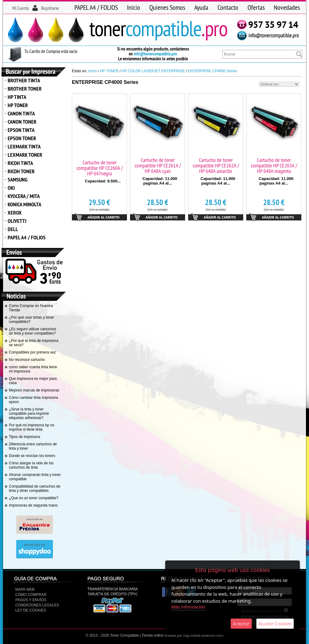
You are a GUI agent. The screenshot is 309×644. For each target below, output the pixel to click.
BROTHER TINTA (24, 80)
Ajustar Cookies (275, 624)
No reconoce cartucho (27, 360)
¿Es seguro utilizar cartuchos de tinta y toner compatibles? (33, 331)
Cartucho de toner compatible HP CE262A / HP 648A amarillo (216, 165)
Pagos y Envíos (31, 600)
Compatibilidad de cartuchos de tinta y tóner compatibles (35, 489)
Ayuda (201, 7)
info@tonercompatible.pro (155, 54)
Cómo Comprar (31, 595)
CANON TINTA (21, 113)
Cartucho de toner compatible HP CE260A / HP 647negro (100, 168)
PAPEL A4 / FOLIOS (96, 7)
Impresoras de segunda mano (33, 505)
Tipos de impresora (24, 437)
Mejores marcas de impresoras (34, 390)
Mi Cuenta (20, 8)
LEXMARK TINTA (24, 146)
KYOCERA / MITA (24, 196)
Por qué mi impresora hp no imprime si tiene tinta (32, 427)
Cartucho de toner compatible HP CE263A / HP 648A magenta (274, 165)
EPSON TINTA (21, 130)
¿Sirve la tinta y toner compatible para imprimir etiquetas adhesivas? (29, 414)
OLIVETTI (17, 221)
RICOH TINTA (20, 163)
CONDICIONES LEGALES (37, 605)
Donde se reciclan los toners (32, 456)
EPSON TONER (22, 138)
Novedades (287, 7)
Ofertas (256, 7)
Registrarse (50, 8)
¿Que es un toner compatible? (34, 498)
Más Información (188, 607)
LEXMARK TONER (25, 155)
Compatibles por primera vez (32, 352)
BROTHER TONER (25, 89)
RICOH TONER (21, 171)
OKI (11, 188)
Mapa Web (25, 590)
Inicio (134, 7)
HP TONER (18, 105)
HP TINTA (17, 97)
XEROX (15, 213)
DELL (13, 229)
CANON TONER (22, 122)
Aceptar (241, 624)
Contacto (228, 7)
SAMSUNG (18, 180)
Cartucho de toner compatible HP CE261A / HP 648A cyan (158, 165)
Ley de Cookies (31, 610)
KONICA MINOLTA (24, 204)
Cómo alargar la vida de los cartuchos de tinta (31, 465)
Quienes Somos (167, 7)
